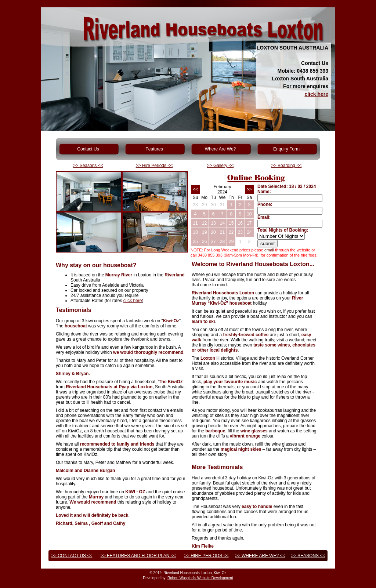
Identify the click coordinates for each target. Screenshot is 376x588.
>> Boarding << (287, 166)
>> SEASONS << (308, 556)
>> (249, 189)
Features (154, 149)
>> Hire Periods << (154, 166)
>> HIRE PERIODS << (207, 556)
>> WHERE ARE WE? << (260, 556)
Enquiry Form (286, 149)
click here (316, 94)
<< (195, 189)
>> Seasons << (88, 166)
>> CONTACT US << (72, 556)
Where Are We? (220, 149)
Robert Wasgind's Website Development (200, 578)
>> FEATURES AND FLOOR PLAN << (138, 556)
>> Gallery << (220, 166)
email (269, 250)
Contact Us (88, 149)
